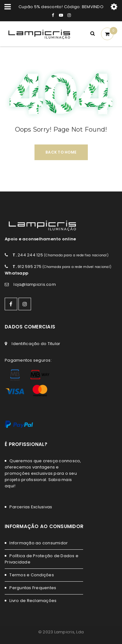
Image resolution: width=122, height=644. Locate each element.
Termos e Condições (32, 575)
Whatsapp (16, 273)
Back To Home (61, 152)
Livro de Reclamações (33, 601)
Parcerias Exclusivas (31, 507)
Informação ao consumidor (39, 543)
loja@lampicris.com (35, 284)
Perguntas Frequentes (33, 588)
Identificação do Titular (36, 344)
